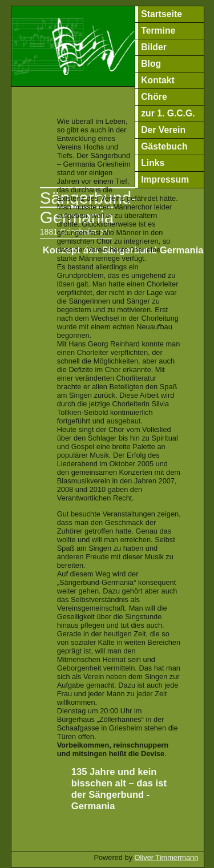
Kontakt (158, 80)
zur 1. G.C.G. (168, 113)
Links (153, 163)
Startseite (161, 14)
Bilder (154, 47)
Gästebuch (164, 146)
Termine (158, 31)
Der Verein (163, 130)
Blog (151, 64)
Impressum (165, 179)
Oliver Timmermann (167, 857)
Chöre (154, 97)
